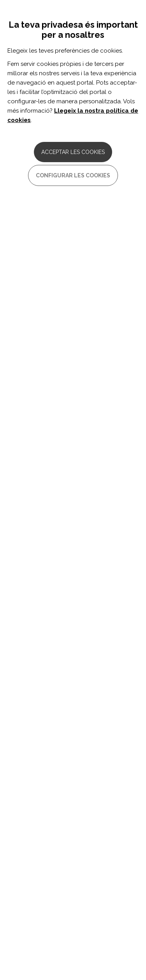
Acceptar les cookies (73, 152)
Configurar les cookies (73, 175)
